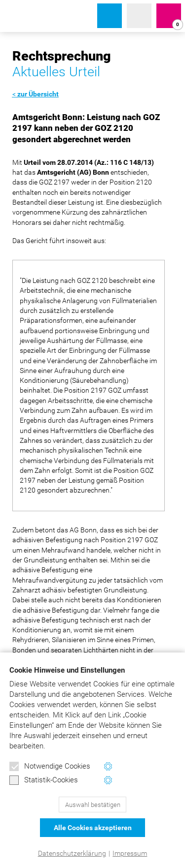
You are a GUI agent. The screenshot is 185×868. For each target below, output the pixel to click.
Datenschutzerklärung (72, 853)
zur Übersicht (38, 94)
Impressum (130, 853)
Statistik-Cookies (44, 780)
